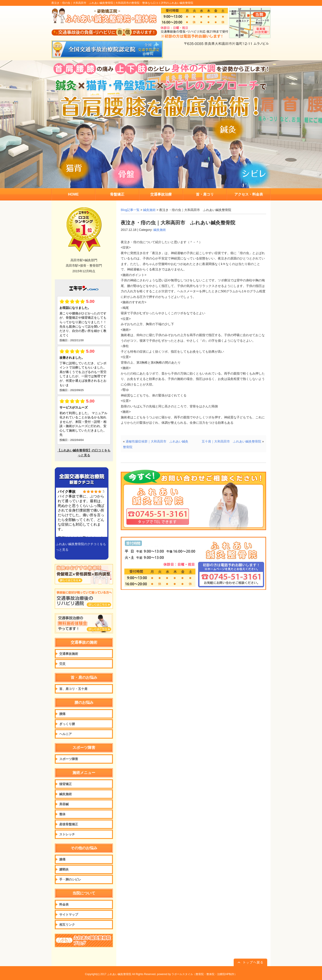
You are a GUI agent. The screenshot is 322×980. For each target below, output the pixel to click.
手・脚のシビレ (70, 879)
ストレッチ (67, 834)
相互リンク (67, 925)
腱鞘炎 (64, 869)
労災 (62, 664)
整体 (62, 814)
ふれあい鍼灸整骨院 (119, 974)
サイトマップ (69, 915)
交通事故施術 (69, 654)
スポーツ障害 (69, 759)
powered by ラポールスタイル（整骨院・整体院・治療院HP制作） (197, 974)
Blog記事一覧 (130, 210)
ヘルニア (66, 734)
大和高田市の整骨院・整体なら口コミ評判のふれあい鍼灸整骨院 (154, 3)
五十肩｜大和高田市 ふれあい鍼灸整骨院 (231, 441)
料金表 (64, 904)
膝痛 (62, 859)
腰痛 (62, 714)
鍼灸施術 (149, 210)
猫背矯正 (66, 784)
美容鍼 (64, 804)
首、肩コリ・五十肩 (73, 689)
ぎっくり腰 (67, 724)
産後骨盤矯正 (69, 824)
